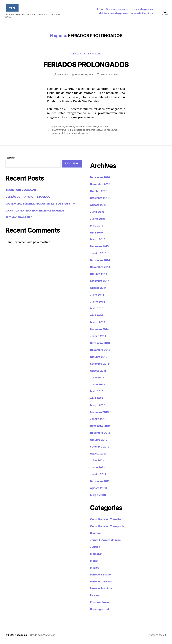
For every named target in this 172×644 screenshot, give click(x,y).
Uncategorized (100, 610)
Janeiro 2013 (99, 420)
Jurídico (96, 548)
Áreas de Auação (141, 14)
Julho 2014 (98, 296)
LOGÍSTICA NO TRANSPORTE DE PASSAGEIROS (37, 212)
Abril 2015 (97, 234)
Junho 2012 (98, 469)
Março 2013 (98, 407)
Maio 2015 (97, 227)
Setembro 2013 (100, 365)
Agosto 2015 (99, 206)
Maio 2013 (97, 393)
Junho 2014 (98, 303)
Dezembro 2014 (101, 261)
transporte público (80, 135)
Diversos (96, 534)
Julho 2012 (97, 462)
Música (95, 569)
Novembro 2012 (101, 434)
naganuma (56, 135)
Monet (94, 562)
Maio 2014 (97, 310)
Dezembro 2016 (101, 179)
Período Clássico (101, 583)
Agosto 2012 (99, 455)
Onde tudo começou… (118, 10)
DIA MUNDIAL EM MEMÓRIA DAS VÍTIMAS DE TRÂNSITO (43, 205)
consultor (80, 128)
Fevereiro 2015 (100, 248)
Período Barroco (101, 576)
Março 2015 (98, 241)
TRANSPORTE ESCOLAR (22, 191)
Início (100, 10)
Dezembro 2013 (101, 344)
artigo (54, 128)
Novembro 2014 (101, 268)
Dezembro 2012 (101, 427)
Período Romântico (103, 590)
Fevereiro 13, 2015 (84, 76)
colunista (70, 128)
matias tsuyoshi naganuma (105, 131)
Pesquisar (10, 159)
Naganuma (21, 636)
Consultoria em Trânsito (106, 521)
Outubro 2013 (99, 358)
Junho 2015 (98, 220)
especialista (92, 128)
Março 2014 (98, 324)
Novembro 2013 (101, 351)
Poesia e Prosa (100, 604)
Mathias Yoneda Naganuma (113, 14)
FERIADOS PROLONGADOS (86, 66)
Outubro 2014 (99, 275)
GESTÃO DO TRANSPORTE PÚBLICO (29, 198)
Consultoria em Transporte (108, 528)
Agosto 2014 (99, 289)
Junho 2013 (98, 386)
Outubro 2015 (99, 192)
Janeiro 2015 (99, 255)
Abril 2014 (97, 317)
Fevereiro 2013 (100, 413)
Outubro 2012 (99, 441)
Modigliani (97, 555)
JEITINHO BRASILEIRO (20, 219)
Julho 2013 (97, 379)
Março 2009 (98, 496)
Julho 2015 (97, 213)
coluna (61, 128)
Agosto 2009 (99, 489)
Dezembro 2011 (100, 482)
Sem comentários (110, 76)
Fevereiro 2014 (100, 331)
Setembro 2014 (100, 282)
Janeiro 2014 (99, 337)
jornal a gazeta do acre (80, 131)
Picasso (95, 597)
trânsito (66, 135)
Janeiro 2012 (99, 476)
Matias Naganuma (143, 10)
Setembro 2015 (100, 199)
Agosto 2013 (99, 372)
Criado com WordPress (43, 636)
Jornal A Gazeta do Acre (86, 55)
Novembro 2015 (101, 186)
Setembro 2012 (100, 448)
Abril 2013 (97, 400)
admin (64, 76)
